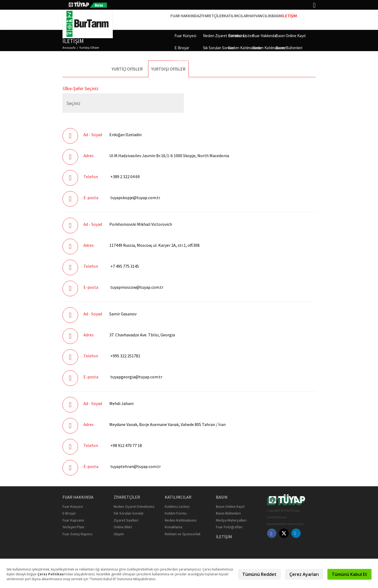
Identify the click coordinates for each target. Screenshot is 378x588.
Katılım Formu (176, 513)
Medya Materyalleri (231, 520)
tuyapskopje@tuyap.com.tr (135, 198)
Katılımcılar (210, 20)
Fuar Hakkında (143, 20)
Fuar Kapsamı (73, 520)
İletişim (286, 20)
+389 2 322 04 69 (125, 177)
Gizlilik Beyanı (277, 517)
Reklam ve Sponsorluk (183, 534)
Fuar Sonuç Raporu (77, 534)
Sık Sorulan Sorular (129, 513)
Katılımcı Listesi (177, 506)
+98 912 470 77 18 (126, 445)
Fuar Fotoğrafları (229, 527)
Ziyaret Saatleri (126, 520)
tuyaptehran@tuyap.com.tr (136, 466)
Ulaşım (119, 534)
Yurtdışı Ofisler (89, 47)
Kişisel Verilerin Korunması (285, 524)
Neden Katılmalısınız (181, 520)
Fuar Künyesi (73, 506)
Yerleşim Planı (73, 527)
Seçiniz (73, 103)
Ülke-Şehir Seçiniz (80, 88)
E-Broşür (69, 513)
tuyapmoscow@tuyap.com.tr (137, 287)
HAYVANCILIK (241, 20)
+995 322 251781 (125, 356)
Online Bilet (123, 527)
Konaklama (174, 527)
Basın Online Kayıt (230, 506)
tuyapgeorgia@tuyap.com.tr (136, 377)
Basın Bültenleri (228, 513)
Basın (265, 20)
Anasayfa (69, 47)
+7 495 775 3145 (125, 266)
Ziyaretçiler (178, 20)
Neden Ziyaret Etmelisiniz (134, 506)
